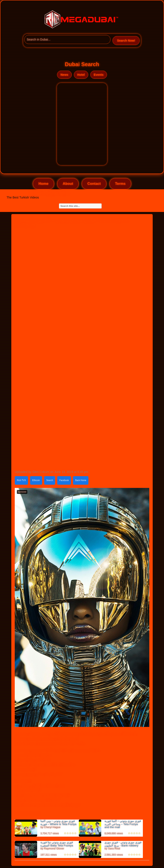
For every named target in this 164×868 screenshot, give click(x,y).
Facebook (64, 480)
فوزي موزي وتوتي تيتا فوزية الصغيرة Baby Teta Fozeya (57, 844)
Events (99, 75)
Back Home (81, 480)
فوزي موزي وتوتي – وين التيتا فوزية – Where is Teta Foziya (58, 823)
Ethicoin (36, 480)
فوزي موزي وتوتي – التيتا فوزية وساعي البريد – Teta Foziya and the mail (123, 824)
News (64, 75)
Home (43, 184)
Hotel (81, 75)
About (68, 184)
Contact (94, 184)
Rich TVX (21, 480)
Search (50, 480)
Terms (120, 184)
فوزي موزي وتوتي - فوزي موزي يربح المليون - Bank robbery (123, 844)
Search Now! (126, 41)
